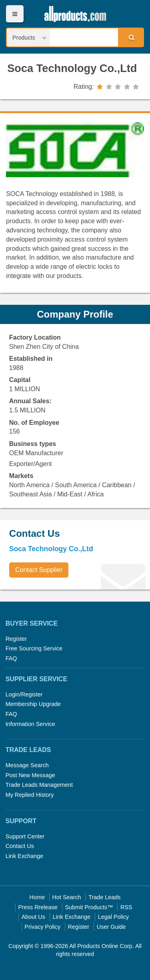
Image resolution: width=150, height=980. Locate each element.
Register (16, 639)
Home (37, 897)
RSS (126, 907)
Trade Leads (104, 897)
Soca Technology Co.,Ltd (72, 68)
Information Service (30, 724)
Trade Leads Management (39, 785)
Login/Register (24, 694)
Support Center (25, 836)
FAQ (11, 658)
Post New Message (30, 775)
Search (130, 37)
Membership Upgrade (33, 704)
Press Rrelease (38, 907)
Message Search (27, 765)
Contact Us (20, 846)
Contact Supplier (39, 570)
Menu (15, 14)
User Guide (111, 927)
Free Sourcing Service (34, 648)
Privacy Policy (42, 927)
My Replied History (30, 795)
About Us (33, 917)
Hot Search (67, 897)
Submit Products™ (89, 907)
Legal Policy (114, 917)
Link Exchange (24, 856)
